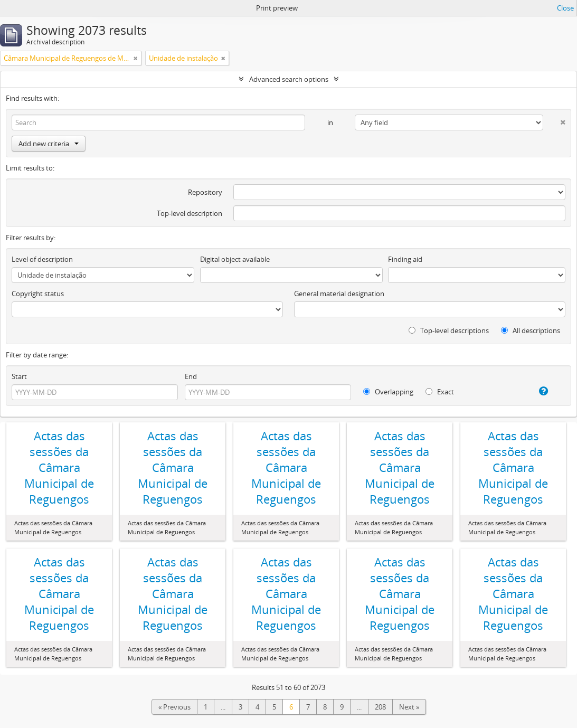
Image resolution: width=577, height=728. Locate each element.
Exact (440, 392)
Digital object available (235, 259)
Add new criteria (49, 144)
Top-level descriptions (449, 330)
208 (380, 707)
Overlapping (388, 392)
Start (19, 376)
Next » (409, 707)
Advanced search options (289, 79)
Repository (205, 192)
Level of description (42, 259)
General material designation (339, 294)
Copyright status (38, 294)
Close (565, 8)
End (191, 376)
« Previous (174, 707)
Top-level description (190, 213)
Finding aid (405, 259)
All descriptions (531, 330)
